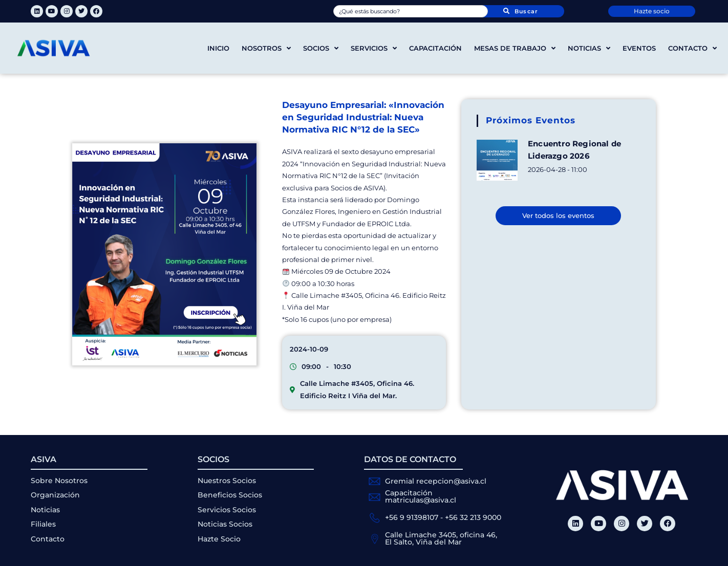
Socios (321, 48)
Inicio (218, 48)
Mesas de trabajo (515, 48)
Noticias (589, 48)
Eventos (639, 48)
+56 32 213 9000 (473, 517)
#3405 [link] (351, 295)
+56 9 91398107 (412, 517)
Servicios (374, 48)
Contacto (692, 48)
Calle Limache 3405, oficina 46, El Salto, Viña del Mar (441, 538)
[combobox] (411, 11)
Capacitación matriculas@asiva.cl (421, 496)
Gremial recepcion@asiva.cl (436, 481)
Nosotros (266, 48)
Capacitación (435, 48)
